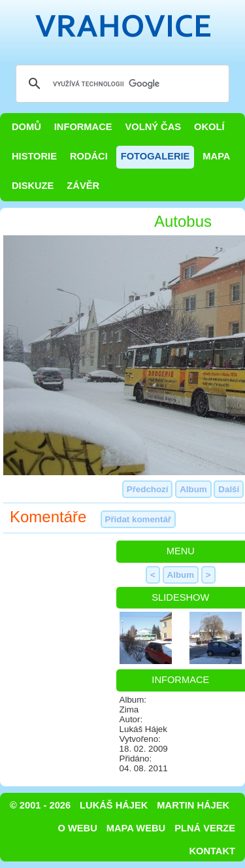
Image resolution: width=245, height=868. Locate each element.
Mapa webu (136, 828)
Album (193, 489)
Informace (83, 127)
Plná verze (205, 828)
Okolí (209, 127)
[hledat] (121, 84)
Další (229, 489)
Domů (26, 127)
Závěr (83, 186)
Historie (34, 156)
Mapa (216, 156)
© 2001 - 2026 (40, 805)
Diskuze (33, 186)
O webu (78, 828)
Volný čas (154, 127)
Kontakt (212, 851)
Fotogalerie (155, 156)
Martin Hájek (193, 805)
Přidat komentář (138, 519)
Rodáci (89, 156)
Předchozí (148, 489)
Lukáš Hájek (114, 805)
